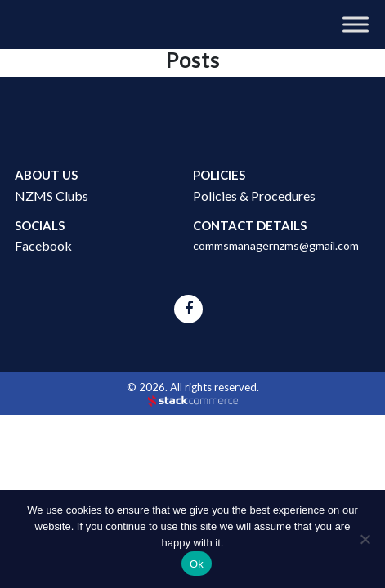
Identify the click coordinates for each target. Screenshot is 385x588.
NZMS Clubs (51, 196)
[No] (365, 539)
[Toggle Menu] (356, 24)
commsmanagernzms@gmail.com (276, 245)
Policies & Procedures (254, 196)
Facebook (43, 245)
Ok (197, 564)
